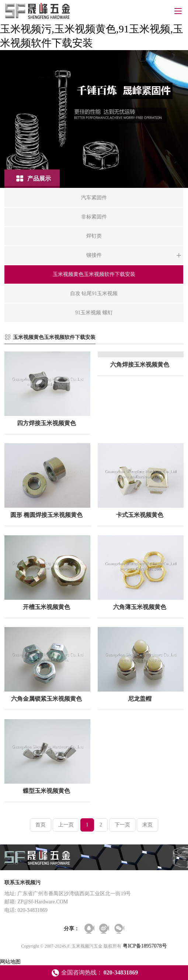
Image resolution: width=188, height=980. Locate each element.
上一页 (66, 825)
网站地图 (10, 962)
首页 (41, 825)
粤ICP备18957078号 (145, 946)
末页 (147, 825)
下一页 (122, 825)
